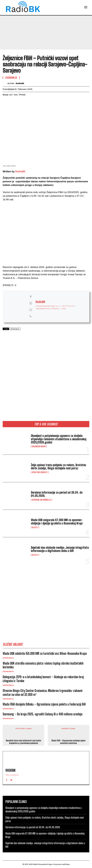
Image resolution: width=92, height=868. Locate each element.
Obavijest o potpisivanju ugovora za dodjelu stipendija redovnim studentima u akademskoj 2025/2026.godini (59, 439)
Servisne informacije (41, 500)
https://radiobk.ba (12, 775)
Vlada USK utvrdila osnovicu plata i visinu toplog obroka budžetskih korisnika (43, 665)
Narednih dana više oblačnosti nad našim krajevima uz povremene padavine (24, 742)
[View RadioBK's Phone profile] (31, 316)
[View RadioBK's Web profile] (31, 303)
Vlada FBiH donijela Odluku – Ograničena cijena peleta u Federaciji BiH (44, 704)
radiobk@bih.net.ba (43, 309)
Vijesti (35, 527)
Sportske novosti (40, 472)
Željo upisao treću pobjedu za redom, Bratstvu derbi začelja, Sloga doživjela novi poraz (58, 467)
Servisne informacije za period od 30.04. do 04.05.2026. (57, 494)
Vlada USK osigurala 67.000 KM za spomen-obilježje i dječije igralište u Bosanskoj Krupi (57, 522)
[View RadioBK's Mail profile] (31, 310)
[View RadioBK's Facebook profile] (31, 297)
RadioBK (20, 83)
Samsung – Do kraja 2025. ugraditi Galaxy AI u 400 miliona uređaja (43, 714)
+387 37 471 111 (68, 306)
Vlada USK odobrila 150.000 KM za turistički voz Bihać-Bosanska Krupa (45, 653)
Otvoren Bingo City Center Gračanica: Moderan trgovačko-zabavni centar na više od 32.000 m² (43, 693)
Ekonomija (8, 658)
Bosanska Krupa (39, 446)
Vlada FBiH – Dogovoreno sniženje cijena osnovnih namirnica (68, 742)
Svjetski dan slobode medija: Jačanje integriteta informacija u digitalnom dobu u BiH (60, 549)
